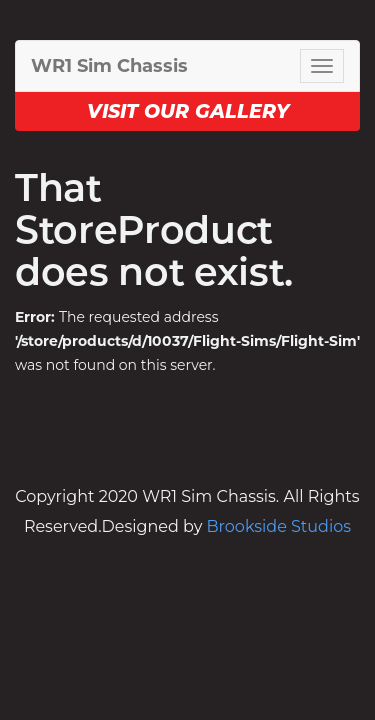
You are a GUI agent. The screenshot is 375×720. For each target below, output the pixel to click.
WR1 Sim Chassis (109, 66)
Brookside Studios (279, 526)
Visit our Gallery (188, 111)
